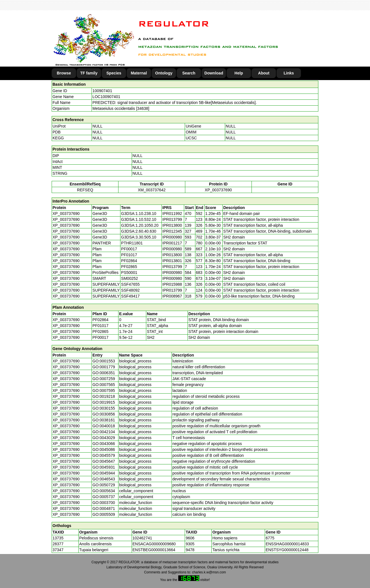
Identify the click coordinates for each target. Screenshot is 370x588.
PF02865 (100, 332)
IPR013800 (172, 225)
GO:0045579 (104, 455)
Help (239, 73)
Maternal (139, 73)
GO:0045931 (104, 467)
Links (289, 73)
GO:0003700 (104, 503)
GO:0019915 (104, 402)
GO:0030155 (104, 408)
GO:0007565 (104, 385)
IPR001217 (172, 243)
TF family (89, 73)
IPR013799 (172, 219)
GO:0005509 (104, 514)
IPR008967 (172, 296)
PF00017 (100, 337)
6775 (270, 538)
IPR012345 (172, 231)
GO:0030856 (104, 414)
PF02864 (100, 320)
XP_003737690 (218, 190)
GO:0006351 (104, 373)
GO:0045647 (104, 461)
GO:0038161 (104, 420)
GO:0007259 (104, 379)
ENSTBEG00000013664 (154, 550)
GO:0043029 (104, 438)
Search (189, 73)
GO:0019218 (104, 396)
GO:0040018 (104, 426)
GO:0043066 (104, 444)
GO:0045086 (104, 449)
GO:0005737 (104, 497)
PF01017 (100, 326)
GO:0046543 (104, 479)
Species (114, 73)
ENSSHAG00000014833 (287, 544)
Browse (64, 73)
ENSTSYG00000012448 (287, 550)
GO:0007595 (104, 391)
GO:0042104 (104, 432)
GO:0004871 (104, 508)
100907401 (102, 91)
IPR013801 (172, 261)
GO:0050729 (104, 485)
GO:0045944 (104, 473)
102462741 (142, 538)
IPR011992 (172, 214)
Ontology (164, 73)
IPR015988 (172, 284)
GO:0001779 (104, 367)
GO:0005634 (104, 491)
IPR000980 (172, 237)
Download (214, 73)
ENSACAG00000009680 (154, 544)
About (264, 73)
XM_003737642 (152, 190)
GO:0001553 (104, 361)
